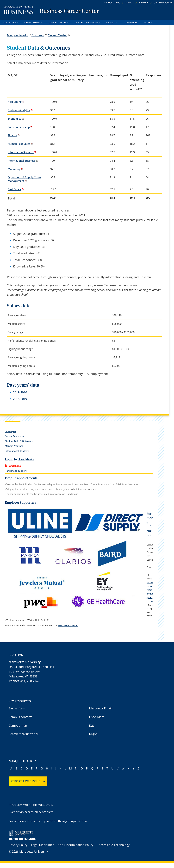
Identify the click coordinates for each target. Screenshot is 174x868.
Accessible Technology (114, 845)
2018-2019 (20, 399)
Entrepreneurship (19, 127)
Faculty (112, 22)
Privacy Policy (18, 845)
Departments (33, 22)
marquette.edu (112, 3)
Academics (11, 22)
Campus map (18, 725)
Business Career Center (69, 11)
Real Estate (15, 189)
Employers (11, 431)
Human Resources (19, 144)
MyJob (93, 734)
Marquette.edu (17, 35)
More (148, 22)
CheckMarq (97, 717)
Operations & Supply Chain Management (24, 179)
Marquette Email (100, 708)
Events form (17, 708)
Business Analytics (19, 110)
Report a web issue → (28, 781)
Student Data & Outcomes (19, 441)
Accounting (15, 102)
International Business (22, 161)
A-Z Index (143, 3)
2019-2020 (20, 392)
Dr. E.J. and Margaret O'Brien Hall (31, 667)
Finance (12, 136)
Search (129, 3)
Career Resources (14, 436)
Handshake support (16, 471)
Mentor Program (14, 446)
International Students (17, 451)
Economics (14, 119)
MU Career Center (68, 625)
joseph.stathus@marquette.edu (65, 821)
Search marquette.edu (24, 734)
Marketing (14, 169)
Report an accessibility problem (32, 812)
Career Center (59, 22)
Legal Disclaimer (42, 845)
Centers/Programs (87, 22)
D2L (92, 725)
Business (38, 35)
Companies (131, 22)
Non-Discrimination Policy (75, 845)
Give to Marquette (163, 3)
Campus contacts (21, 717)
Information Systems (21, 152)
